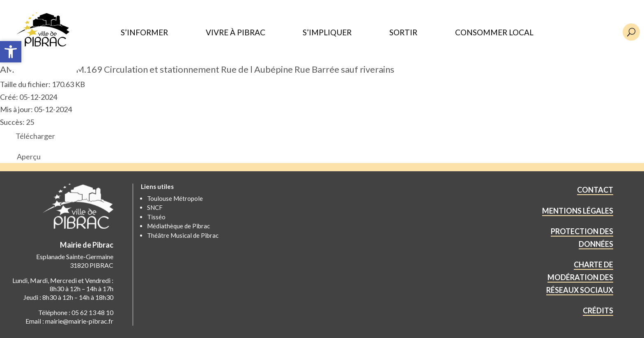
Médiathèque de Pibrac (178, 226)
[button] (11, 52)
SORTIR (403, 33)
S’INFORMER (144, 33)
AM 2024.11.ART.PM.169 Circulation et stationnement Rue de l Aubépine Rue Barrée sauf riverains (197, 69)
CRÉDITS (598, 310)
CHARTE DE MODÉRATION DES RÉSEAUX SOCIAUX (580, 277)
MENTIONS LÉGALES (578, 211)
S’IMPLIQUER (327, 33)
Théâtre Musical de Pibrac (183, 235)
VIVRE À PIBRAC (236, 33)
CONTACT (595, 190)
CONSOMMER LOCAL (494, 33)
